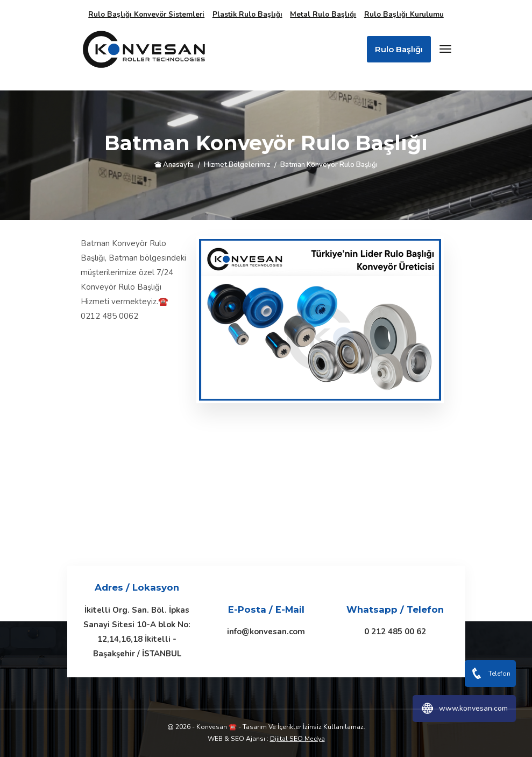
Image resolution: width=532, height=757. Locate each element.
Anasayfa (174, 165)
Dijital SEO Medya (297, 739)
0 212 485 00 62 (395, 632)
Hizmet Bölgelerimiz (237, 165)
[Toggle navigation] (445, 49)
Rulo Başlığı (399, 49)
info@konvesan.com (266, 632)
